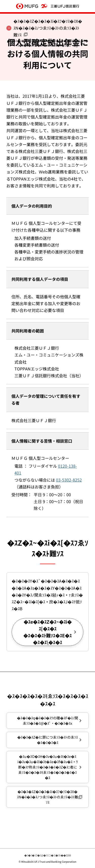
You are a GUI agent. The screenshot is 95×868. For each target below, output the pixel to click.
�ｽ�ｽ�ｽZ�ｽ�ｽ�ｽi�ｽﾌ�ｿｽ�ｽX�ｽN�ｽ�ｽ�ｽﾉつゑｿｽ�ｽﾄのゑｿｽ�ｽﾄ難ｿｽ (48, 797)
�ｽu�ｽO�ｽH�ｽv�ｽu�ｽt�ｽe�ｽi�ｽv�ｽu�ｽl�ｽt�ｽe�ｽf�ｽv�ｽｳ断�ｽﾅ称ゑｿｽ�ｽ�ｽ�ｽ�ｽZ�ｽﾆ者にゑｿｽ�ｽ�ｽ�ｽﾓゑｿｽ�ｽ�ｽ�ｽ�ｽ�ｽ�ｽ (48, 767)
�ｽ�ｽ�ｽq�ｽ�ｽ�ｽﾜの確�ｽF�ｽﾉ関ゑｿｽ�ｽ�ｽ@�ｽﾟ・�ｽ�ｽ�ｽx (48, 721)
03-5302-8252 (69, 480)
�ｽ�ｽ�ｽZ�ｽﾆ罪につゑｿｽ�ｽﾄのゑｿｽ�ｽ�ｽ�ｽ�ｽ (48, 740)
